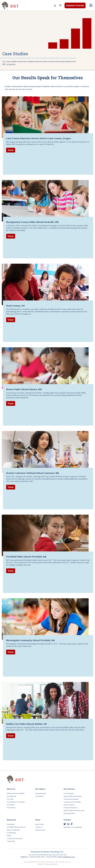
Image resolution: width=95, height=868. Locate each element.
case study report (70, 643)
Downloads (11, 824)
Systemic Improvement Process (74, 811)
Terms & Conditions (51, 864)
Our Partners (11, 808)
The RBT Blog (11, 833)
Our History (11, 805)
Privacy (40, 864)
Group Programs (69, 805)
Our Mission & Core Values (16, 802)
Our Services (69, 789)
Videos (9, 836)
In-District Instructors (70, 808)
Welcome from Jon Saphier (16, 793)
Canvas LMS (11, 841)
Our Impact (40, 789)
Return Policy (39, 824)
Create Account (40, 830)
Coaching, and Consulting (72, 802)
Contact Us (39, 827)
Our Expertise (11, 796)
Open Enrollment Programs (73, 796)
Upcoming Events (69, 813)
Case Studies (39, 796)
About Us (11, 789)
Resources (11, 820)
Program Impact (41, 793)
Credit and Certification (15, 839)
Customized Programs (71, 799)
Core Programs (69, 793)
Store (38, 820)
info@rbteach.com (69, 857)
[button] (55, 6)
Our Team (10, 799)
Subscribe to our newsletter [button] (73, 827)
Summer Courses (75, 5)
